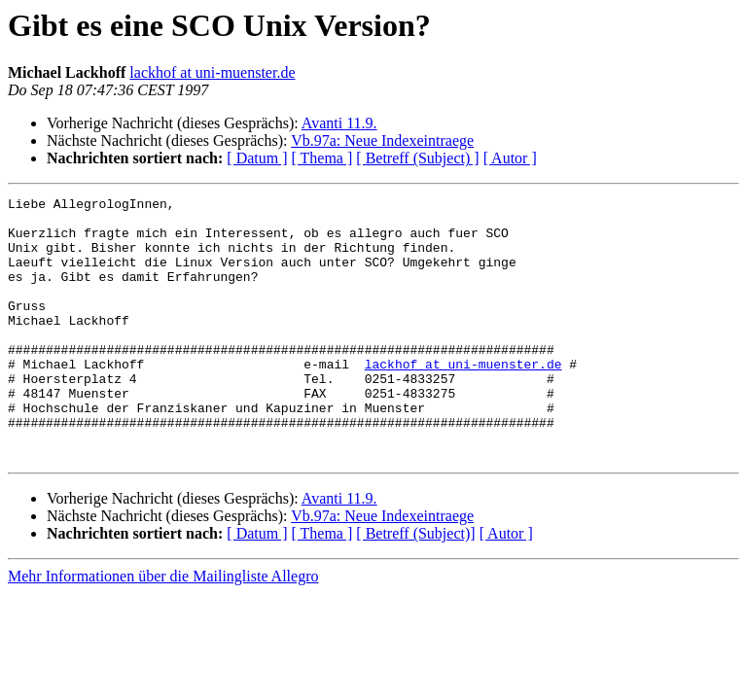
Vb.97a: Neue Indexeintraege (382, 140)
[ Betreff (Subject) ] (417, 158)
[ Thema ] (322, 158)
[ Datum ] (257, 158)
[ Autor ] (510, 158)
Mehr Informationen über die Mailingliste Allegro (163, 629)
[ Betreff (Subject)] (415, 586)
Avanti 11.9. (339, 123)
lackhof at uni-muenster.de (212, 72)
